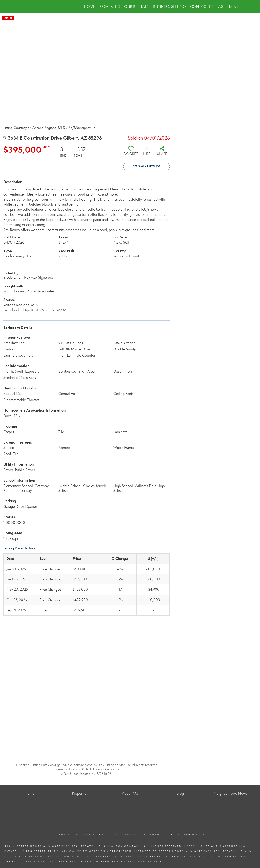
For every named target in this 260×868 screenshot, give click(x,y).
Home (89, 7)
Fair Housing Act (223, 856)
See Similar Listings (147, 166)
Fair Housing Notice (185, 834)
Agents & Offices (235, 7)
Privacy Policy (97, 834)
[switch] (131, 152)
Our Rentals (136, 7)
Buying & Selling (169, 7)
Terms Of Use (67, 834)
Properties (110, 7)
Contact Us (202, 7)
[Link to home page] (25, 7)
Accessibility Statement (139, 834)
